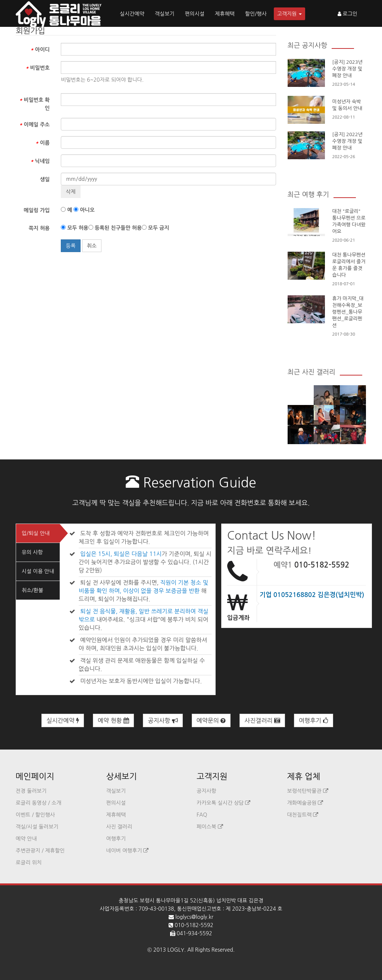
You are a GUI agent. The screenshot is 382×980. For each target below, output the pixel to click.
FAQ (202, 815)
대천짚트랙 (303, 815)
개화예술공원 (305, 803)
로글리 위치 (29, 863)
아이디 (40, 50)
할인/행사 (256, 14)
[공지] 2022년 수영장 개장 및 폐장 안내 (347, 141)
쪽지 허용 (39, 228)
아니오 (84, 210)
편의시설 (195, 14)
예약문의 (211, 720)
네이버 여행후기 (128, 851)
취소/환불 (32, 590)
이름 (43, 143)
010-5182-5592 (322, 565)
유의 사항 (32, 552)
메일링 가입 (37, 210)
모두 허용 (74, 228)
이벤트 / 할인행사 (35, 815)
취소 (92, 246)
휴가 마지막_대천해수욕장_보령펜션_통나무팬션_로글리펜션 (348, 312)
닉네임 (40, 161)
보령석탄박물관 (308, 791)
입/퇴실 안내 (36, 533)
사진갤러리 (262, 720)
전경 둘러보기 (31, 791)
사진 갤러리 (119, 827)
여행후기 (314, 720)
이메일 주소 (34, 125)
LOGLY (176, 950)
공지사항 (163, 720)
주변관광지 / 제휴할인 (40, 851)
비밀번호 (37, 68)
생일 (45, 179)
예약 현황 (113, 720)
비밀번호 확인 (34, 104)
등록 (71, 246)
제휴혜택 (225, 14)
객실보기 (165, 14)
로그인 (347, 14)
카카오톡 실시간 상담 (223, 803)
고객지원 (290, 14)
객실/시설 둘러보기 (37, 827)
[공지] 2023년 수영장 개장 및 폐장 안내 (347, 69)
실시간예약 (132, 14)
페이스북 (210, 827)
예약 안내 (26, 839)
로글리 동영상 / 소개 (38, 803)
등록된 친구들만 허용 (115, 228)
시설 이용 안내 (38, 571)
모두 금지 (155, 228)
